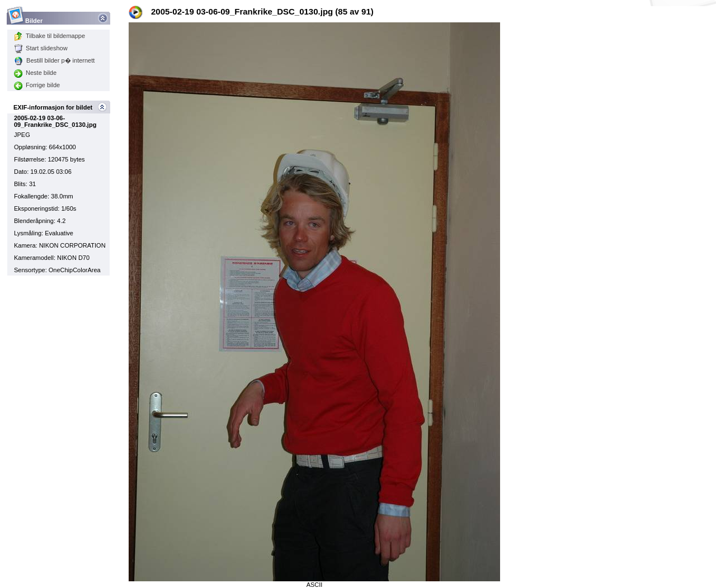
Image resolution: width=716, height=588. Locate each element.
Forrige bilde (37, 85)
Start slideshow (41, 48)
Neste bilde (35, 73)
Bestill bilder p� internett (54, 60)
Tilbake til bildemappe (50, 36)
